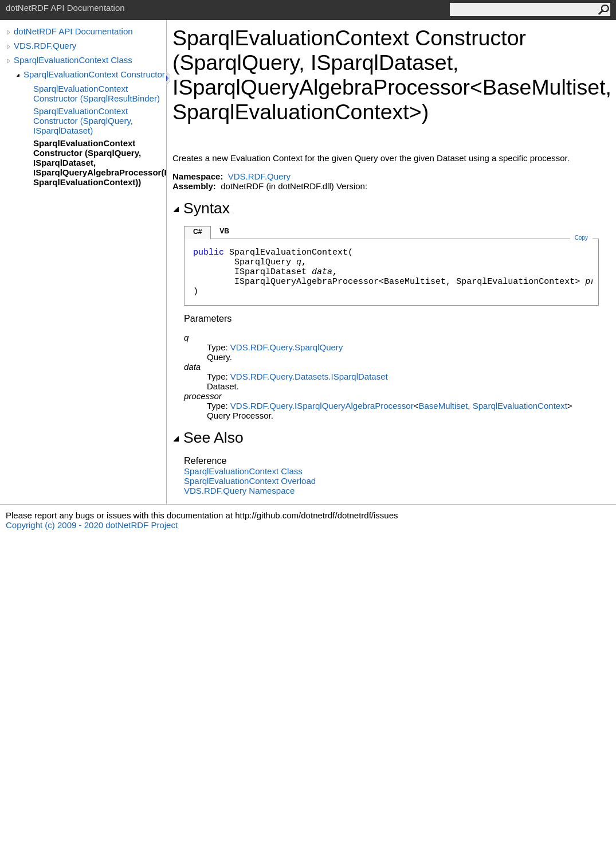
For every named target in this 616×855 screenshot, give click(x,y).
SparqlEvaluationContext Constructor (94, 74)
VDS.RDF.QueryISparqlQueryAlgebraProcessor (322, 406)
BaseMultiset (443, 406)
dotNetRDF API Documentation (73, 31)
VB (224, 231)
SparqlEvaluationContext (520, 406)
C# (197, 232)
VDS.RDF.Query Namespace (239, 491)
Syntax (201, 208)
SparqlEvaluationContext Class (73, 60)
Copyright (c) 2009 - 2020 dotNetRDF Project (92, 525)
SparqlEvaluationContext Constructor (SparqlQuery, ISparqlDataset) (83, 121)
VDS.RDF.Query (45, 46)
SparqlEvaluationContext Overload (250, 481)
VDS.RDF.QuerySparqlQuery (287, 347)
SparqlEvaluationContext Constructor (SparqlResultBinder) (97, 93)
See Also (208, 438)
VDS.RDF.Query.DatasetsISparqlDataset (309, 376)
